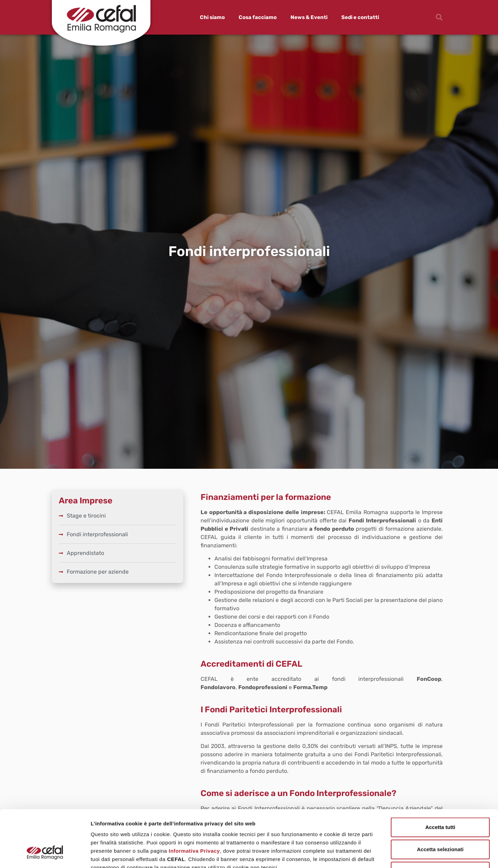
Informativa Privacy (194, 802)
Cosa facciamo (258, 17)
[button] (439, 17)
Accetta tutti (440, 778)
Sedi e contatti (360, 17)
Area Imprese (86, 501)
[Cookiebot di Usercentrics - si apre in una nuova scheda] (45, 855)
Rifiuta (440, 823)
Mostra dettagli (364, 854)
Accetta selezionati (440, 800)
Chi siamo (212, 17)
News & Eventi (309, 17)
